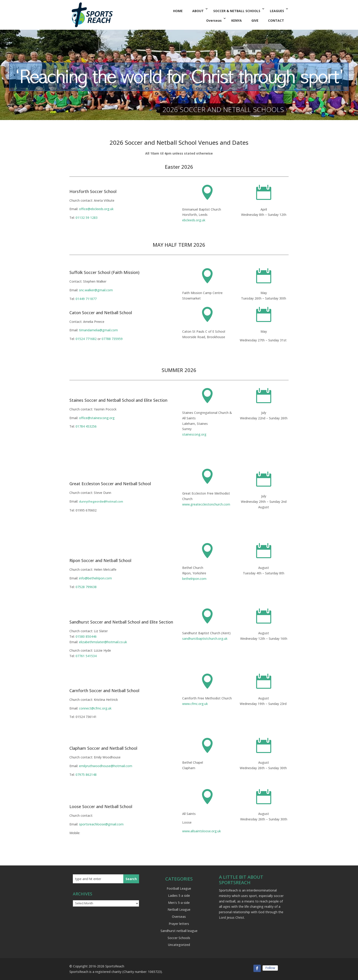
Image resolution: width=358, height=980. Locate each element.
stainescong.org (194, 434)
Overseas (214, 20)
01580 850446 (86, 636)
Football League (179, 888)
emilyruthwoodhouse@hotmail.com (106, 766)
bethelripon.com (194, 579)
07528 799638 (86, 587)
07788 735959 (112, 339)
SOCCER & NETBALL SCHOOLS (237, 11)
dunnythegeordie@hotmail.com (101, 501)
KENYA (237, 20)
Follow (270, 968)
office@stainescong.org (97, 418)
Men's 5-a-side (179, 903)
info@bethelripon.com (95, 578)
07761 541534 (86, 656)
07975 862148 (86, 775)
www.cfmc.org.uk (195, 704)
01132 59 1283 (87, 218)
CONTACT (276, 20)
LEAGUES (277, 11)
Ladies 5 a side (179, 896)
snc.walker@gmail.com (96, 290)
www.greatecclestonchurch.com (206, 504)
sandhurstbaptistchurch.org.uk (205, 639)
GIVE (255, 20)
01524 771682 (86, 339)
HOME (178, 11)
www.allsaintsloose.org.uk (201, 831)
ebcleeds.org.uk (194, 220)
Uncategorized (179, 945)
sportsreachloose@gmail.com (101, 824)
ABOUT (198, 11)
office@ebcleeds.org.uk (96, 209)
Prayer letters (179, 924)
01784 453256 (86, 426)
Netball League (179, 909)
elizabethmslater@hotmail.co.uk (103, 642)
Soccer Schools (179, 938)
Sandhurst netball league (179, 931)
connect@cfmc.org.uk (95, 708)
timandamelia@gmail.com (98, 330)
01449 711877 (86, 299)
